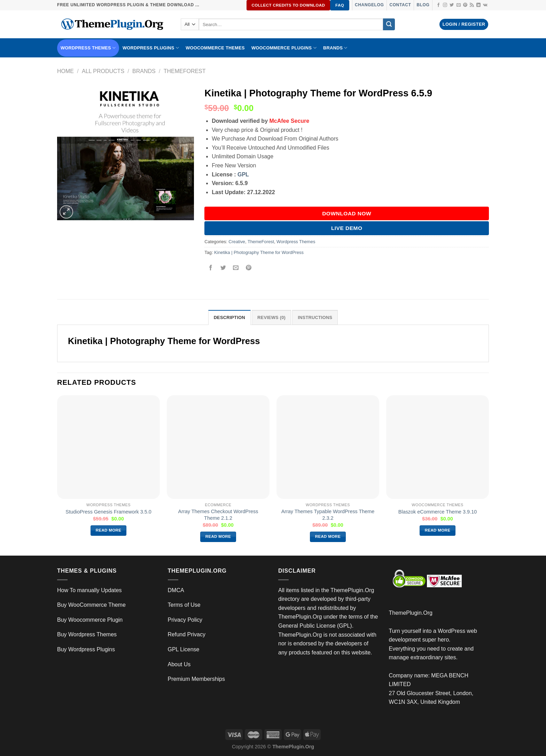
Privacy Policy (185, 620)
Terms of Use (184, 605)
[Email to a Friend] (236, 268)
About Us (179, 664)
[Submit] (389, 24)
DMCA (176, 590)
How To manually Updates (89, 590)
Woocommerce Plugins (284, 48)
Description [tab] (229, 317)
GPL (243, 174)
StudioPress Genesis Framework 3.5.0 (108, 512)
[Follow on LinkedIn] (478, 5)
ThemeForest (185, 71)
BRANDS (335, 48)
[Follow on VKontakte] (485, 5)
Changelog (369, 5)
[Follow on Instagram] (445, 5)
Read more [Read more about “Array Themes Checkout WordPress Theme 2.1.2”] (218, 536)
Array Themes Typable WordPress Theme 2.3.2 (328, 515)
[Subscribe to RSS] (472, 5)
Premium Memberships (196, 679)
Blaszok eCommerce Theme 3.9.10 (438, 512)
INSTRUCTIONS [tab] (315, 317)
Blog (423, 5)
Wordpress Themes (296, 242)
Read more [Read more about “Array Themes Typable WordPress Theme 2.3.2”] (328, 536)
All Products (103, 71)
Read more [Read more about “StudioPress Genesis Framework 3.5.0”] (109, 530)
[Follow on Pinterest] (465, 5)
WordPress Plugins (151, 48)
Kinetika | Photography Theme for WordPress (259, 252)
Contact (400, 5)
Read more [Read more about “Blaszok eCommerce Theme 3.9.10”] (438, 530)
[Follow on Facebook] (438, 5)
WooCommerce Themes (215, 48)
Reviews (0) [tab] (271, 317)
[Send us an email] (459, 5)
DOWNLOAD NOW (347, 213)
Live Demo (347, 228)
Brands (144, 71)
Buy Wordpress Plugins (86, 649)
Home (65, 71)
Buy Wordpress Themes (87, 634)
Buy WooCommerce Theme (91, 605)
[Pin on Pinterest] (248, 268)
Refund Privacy (187, 634)
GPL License (184, 649)
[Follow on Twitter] (452, 5)
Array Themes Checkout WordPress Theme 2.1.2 (218, 515)
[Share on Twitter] (223, 268)
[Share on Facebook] (211, 268)
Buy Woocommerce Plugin (90, 620)
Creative (237, 242)
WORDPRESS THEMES (88, 48)
